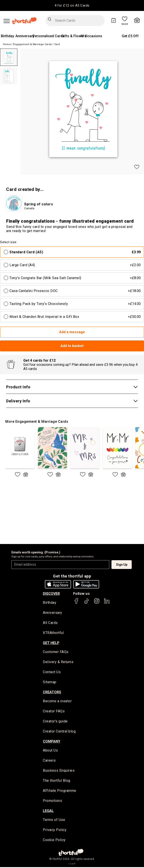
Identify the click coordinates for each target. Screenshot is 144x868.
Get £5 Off (130, 36)
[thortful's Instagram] (97, 603)
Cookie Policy (54, 841)
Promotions (52, 802)
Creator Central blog (59, 732)
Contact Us (52, 672)
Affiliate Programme (60, 791)
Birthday (7, 36)
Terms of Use (54, 821)
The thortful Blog (57, 781)
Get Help (51, 643)
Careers (49, 761)
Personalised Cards (48, 36)
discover (51, 594)
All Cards (50, 623)
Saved (125, 24)
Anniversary (25, 36)
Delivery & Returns (58, 662)
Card (57, 44)
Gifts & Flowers (74, 36)
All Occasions (91, 36)
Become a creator (57, 702)
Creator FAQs (54, 712)
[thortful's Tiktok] (87, 603)
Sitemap (50, 683)
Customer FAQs (56, 652)
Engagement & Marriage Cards (33, 44)
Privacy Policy (55, 831)
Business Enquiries (59, 771)
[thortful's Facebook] (77, 603)
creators (52, 693)
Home (7, 44)
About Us (50, 751)
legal (48, 812)
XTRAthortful (53, 633)
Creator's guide (55, 722)
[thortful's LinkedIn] (107, 603)
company (52, 742)
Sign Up (122, 565)
